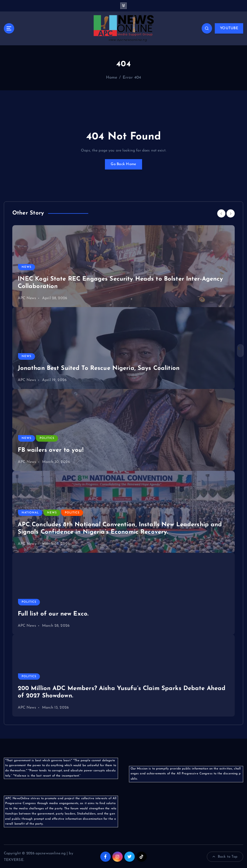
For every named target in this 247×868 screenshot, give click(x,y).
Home (112, 77)
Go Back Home (123, 164)
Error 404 (132, 77)
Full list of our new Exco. (53, 614)
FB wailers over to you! (51, 450)
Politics (47, 438)
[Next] (231, 213)
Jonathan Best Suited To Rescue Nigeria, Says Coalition (99, 368)
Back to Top (225, 856)
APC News (27, 298)
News (27, 267)
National (30, 512)
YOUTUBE (229, 28)
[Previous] (221, 213)
